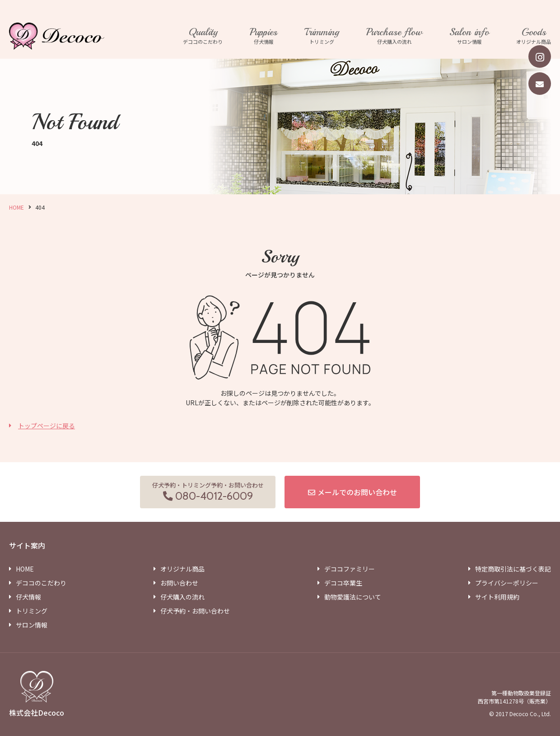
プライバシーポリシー (507, 583)
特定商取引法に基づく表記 (513, 569)
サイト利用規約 (497, 597)
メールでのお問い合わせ (357, 492)
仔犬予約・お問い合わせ (195, 611)
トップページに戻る (47, 426)
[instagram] (540, 56)
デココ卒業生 (343, 583)
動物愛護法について (353, 597)
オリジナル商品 (534, 36)
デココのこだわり (203, 36)
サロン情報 (469, 36)
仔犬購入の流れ (394, 36)
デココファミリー (350, 569)
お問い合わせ (179, 583)
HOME (16, 207)
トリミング (322, 36)
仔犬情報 (264, 36)
